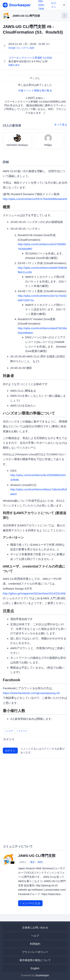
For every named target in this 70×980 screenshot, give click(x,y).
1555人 (23, 862)
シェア (9, 731)
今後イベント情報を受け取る (35, 91)
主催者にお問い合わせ (35, 928)
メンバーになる (30, 903)
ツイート (22, 731)
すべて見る (61, 125)
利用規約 (35, 944)
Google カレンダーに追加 (21, 48)
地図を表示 (14, 65)
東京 (32, 862)
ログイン (10, 751)
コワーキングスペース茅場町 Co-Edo (31, 58)
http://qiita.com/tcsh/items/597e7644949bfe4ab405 (35, 199)
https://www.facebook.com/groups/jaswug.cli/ (31, 693)
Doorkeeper (42, 975)
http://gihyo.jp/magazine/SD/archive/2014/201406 (34, 593)
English (35, 968)
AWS (40, 862)
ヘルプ (35, 936)
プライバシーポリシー (35, 952)
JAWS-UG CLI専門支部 (26, 16)
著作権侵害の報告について (35, 960)
